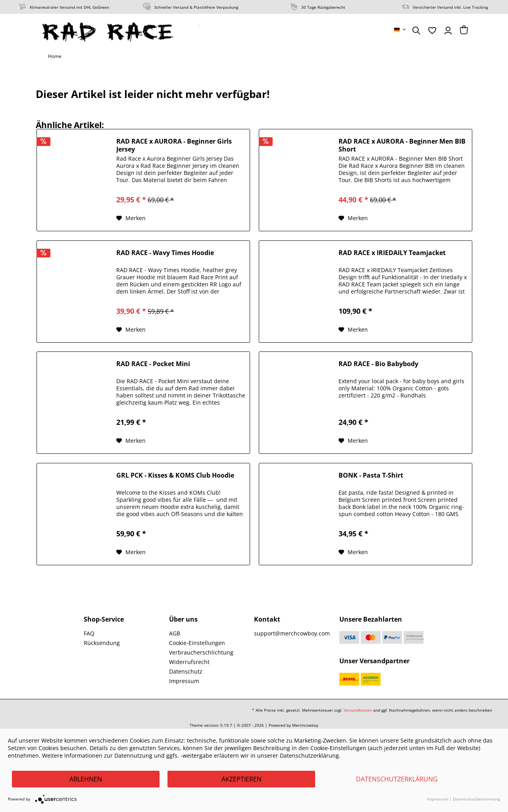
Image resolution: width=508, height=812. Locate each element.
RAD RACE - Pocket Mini (153, 364)
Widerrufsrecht (189, 662)
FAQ (89, 633)
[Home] (55, 56)
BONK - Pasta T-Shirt (371, 475)
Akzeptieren (241, 779)
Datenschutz (186, 671)
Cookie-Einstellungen (197, 643)
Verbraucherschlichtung (201, 652)
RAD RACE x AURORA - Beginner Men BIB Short (402, 145)
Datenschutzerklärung (397, 779)
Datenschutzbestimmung (476, 799)
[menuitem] (400, 30)
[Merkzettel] (432, 31)
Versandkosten (358, 710)
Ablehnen (86, 779)
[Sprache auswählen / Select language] (400, 30)
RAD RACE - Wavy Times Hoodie (165, 253)
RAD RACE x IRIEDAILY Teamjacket (392, 253)
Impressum (184, 681)
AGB (175, 633)
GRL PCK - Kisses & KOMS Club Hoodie (175, 475)
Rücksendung (102, 643)
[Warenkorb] (464, 31)
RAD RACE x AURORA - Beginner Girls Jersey (174, 145)
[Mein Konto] (448, 31)
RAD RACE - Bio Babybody (378, 364)
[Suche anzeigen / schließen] (416, 31)
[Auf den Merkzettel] (131, 218)
